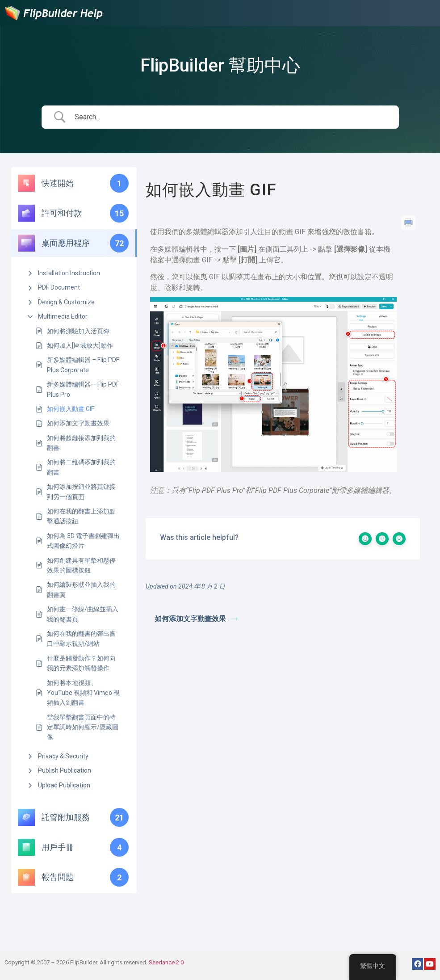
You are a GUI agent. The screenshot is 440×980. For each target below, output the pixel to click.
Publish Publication (65, 770)
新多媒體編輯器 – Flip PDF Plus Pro (83, 389)
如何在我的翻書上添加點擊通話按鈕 (81, 516)
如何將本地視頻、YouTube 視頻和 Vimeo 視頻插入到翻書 (83, 693)
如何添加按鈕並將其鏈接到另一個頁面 (81, 492)
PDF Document (59, 287)
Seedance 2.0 (166, 962)
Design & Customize (66, 302)
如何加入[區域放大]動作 (80, 345)
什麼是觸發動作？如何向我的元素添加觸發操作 (81, 663)
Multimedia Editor (63, 316)
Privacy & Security (63, 756)
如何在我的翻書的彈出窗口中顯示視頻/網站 (81, 639)
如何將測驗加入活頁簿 (78, 331)
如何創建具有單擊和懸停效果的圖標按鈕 (81, 565)
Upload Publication (64, 785)
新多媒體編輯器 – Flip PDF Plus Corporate (83, 365)
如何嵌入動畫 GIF (71, 409)
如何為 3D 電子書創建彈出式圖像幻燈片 (83, 541)
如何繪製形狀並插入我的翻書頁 (81, 589)
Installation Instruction (69, 273)
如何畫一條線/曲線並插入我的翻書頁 (83, 614)
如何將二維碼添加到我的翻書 (81, 467)
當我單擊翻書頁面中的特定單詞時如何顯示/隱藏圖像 (83, 727)
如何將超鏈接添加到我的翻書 (81, 443)
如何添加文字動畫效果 (78, 423)
